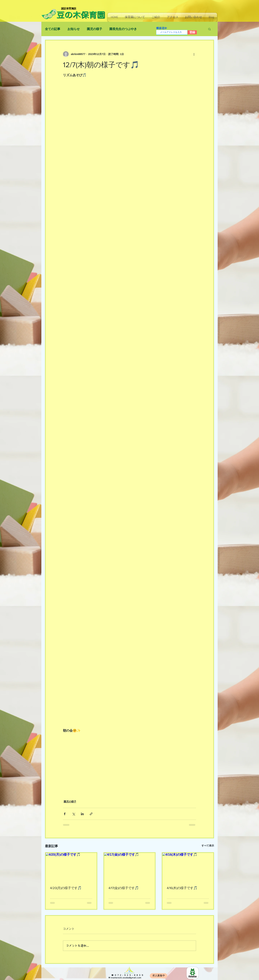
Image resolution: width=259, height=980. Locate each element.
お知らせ (74, 29)
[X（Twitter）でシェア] (73, 814)
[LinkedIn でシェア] (82, 814)
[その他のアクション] (194, 54)
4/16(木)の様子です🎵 (182, 888)
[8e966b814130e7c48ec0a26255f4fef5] (193, 973)
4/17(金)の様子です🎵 (124, 888)
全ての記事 (53, 29)
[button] (135, 17)
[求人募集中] (159, 976)
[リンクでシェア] (91, 814)
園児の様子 (95, 29)
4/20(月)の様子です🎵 (66, 888)
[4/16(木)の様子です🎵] (188, 867)
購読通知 (162, 28)
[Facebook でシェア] (65, 814)
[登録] (192, 32)
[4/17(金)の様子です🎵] (130, 867)
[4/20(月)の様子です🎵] (71, 867)
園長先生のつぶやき (123, 29)
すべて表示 (208, 846)
